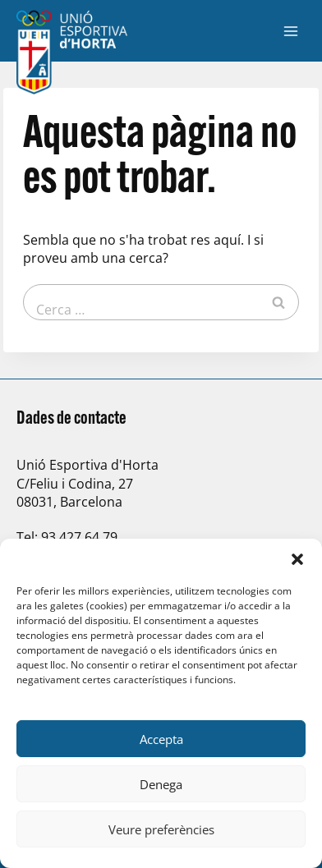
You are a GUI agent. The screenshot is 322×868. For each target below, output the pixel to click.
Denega (161, 784)
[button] (297, 559)
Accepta (161, 739)
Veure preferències (161, 829)
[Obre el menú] (290, 31)
